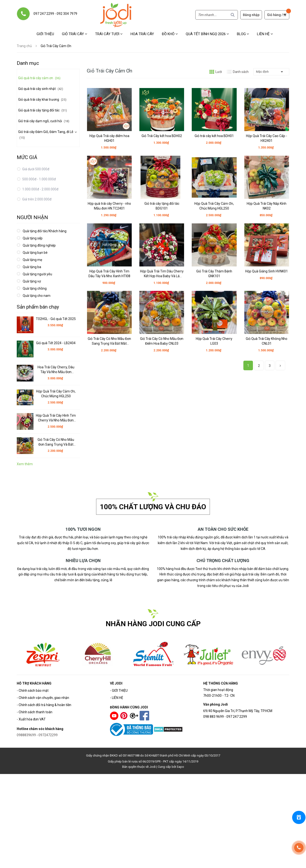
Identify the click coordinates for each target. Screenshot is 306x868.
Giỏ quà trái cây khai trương (42, 100)
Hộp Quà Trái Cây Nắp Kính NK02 (267, 206)
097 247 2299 (44, 14)
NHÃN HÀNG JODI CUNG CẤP (153, 624)
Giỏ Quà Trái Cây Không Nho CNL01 (267, 341)
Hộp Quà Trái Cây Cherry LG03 (214, 341)
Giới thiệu (45, 34)
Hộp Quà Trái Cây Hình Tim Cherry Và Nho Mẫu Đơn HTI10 (56, 418)
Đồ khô (170, 34)
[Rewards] (299, 817)
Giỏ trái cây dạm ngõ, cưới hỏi (44, 121)
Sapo (180, 767)
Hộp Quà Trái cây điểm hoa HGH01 (109, 138)
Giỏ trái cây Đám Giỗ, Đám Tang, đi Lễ (46, 135)
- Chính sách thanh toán (35, 712)
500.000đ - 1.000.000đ (39, 179)
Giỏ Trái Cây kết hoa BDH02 (162, 136)
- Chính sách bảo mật (33, 691)
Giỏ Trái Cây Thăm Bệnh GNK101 (214, 274)
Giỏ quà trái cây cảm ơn (39, 78)
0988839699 (26, 735)
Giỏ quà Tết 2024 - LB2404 (56, 343)
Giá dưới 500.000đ (35, 169)
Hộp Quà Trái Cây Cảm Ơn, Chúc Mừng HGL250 (214, 206)
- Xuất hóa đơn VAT (31, 719)
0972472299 (48, 735)
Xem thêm (25, 464)
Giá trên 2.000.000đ (36, 199)
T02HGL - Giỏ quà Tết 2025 (56, 319)
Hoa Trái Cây (142, 34)
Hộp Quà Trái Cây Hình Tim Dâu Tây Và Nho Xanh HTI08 (109, 274)
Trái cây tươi (109, 34)
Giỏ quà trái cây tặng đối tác (43, 110)
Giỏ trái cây (75, 34)
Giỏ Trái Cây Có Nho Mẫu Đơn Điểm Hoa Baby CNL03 (162, 341)
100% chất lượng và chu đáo (153, 507)
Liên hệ (265, 34)
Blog (243, 34)
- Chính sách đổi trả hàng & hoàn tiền (44, 705)
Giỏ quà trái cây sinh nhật (41, 89)
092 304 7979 (67, 14)
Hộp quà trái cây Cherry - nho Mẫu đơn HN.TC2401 (109, 206)
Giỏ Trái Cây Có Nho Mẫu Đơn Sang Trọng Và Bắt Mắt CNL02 (109, 341)
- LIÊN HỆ (117, 698)
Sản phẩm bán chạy (38, 307)
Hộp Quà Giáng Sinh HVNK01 (267, 271)
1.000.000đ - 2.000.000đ (40, 189)
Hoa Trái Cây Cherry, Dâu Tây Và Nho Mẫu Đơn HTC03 (56, 370)
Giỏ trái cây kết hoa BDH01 (214, 136)
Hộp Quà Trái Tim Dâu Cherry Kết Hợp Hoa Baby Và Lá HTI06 (162, 274)
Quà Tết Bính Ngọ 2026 (207, 34)
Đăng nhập (251, 15)
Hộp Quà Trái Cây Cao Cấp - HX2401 (267, 138)
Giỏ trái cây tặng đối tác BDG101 (162, 206)
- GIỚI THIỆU (119, 691)
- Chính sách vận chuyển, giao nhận (43, 698)
